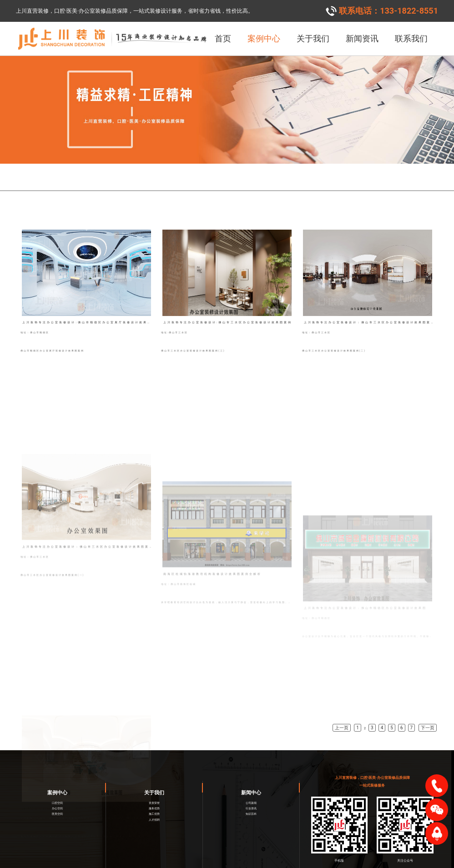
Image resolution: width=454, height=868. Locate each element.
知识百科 (251, 800)
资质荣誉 (154, 788)
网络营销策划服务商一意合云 (293, 863)
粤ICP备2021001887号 (237, 863)
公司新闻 (251, 788)
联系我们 (411, 38)
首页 (223, 38)
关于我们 (313, 38)
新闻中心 (251, 778)
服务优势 (154, 794)
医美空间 (57, 800)
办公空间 (57, 794)
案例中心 (264, 38)
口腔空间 (57, 788)
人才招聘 (154, 805)
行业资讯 (251, 794)
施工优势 (154, 800)
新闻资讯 (362, 38)
